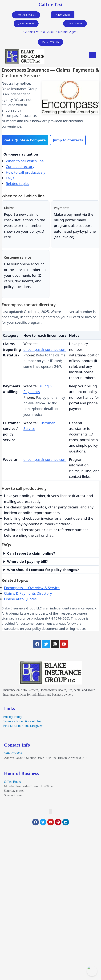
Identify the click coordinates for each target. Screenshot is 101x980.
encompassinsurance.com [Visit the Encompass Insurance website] (45, 459)
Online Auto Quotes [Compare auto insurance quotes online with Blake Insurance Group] (20, 599)
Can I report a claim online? (31, 553)
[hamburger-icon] (93, 55)
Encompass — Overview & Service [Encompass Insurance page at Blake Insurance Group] (32, 588)
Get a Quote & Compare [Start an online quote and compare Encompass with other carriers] (25, 140)
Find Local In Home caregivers (23, 726)
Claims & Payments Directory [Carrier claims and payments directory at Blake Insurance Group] (28, 593)
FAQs (10, 178)
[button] (50, 811)
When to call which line (25, 161)
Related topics (17, 183)
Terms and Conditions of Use (22, 721)
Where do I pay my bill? (28, 561)
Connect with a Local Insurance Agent (51, 32)
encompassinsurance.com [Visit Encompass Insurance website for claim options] (45, 349)
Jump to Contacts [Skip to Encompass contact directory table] (68, 140)
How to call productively (25, 172)
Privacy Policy (13, 717)
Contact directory (20, 166)
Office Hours (12, 782)
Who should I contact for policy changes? (43, 570)
